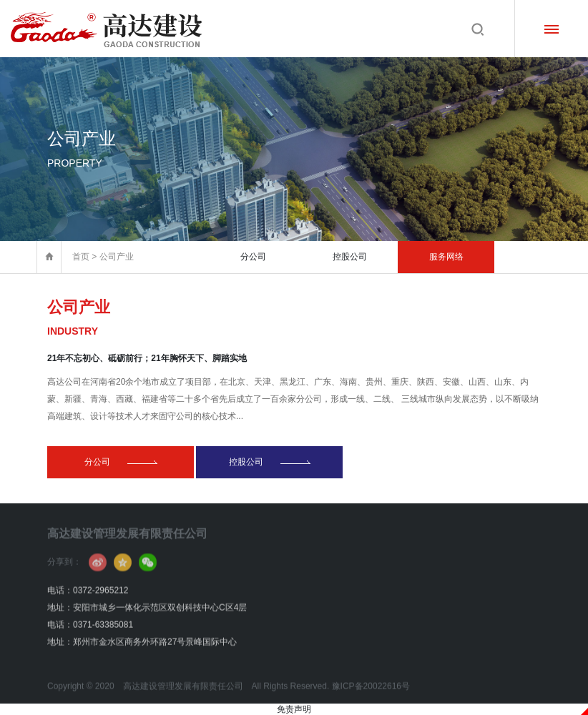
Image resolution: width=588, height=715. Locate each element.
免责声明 (294, 709)
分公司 (253, 257)
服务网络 (446, 257)
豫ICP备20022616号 (371, 699)
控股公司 (350, 257)
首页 (81, 257)
